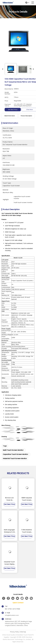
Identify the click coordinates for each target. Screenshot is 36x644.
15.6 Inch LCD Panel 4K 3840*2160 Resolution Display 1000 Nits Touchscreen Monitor (9, 499)
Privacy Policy (15, 632)
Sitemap (23, 632)
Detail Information (10, 116)
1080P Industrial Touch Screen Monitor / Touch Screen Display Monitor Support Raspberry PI (27, 499)
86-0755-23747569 (12, 609)
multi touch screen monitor (13, 450)
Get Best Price (29, 110)
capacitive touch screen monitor (16, 454)
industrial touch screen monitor (15, 458)
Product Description (26, 116)
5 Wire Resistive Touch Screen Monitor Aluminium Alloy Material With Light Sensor (27, 531)
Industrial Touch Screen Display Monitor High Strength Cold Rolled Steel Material (9, 563)
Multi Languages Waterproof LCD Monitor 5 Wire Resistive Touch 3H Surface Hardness (9, 531)
